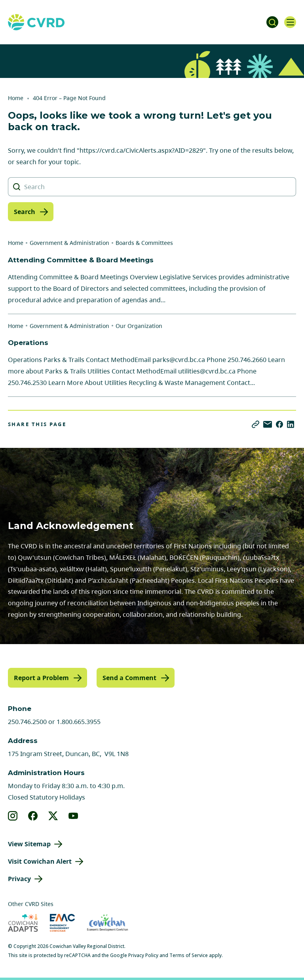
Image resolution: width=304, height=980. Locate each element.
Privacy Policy (143, 955)
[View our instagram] (13, 816)
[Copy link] (256, 424)
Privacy (19, 879)
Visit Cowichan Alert (40, 861)
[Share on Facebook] (279, 424)
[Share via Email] (268, 424)
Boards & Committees (144, 243)
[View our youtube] (73, 816)
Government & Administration (69, 243)
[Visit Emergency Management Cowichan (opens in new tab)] (62, 923)
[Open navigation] (290, 22)
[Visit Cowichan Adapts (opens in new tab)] (23, 923)
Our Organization (139, 326)
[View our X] (53, 816)
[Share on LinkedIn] (291, 424)
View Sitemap (29, 844)
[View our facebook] (33, 816)
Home (16, 98)
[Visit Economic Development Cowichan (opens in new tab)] (107, 923)
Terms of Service (189, 955)
